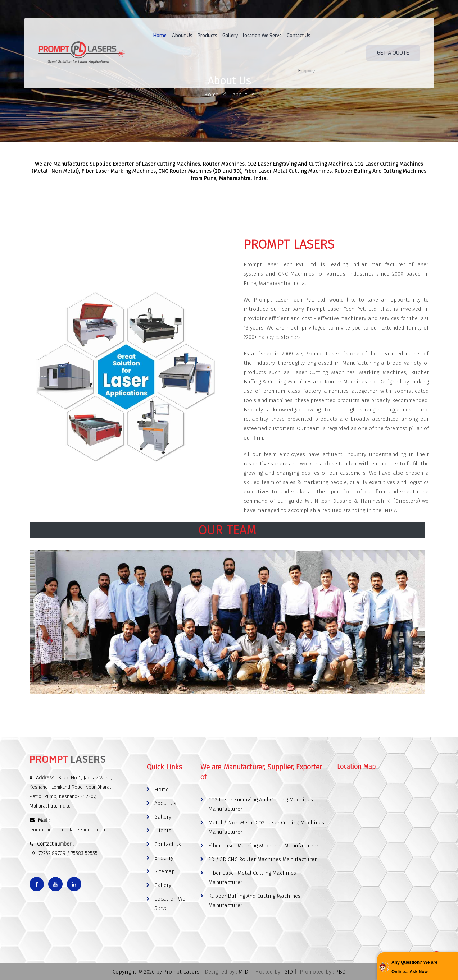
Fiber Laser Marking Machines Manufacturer (263, 846)
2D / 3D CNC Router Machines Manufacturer (262, 859)
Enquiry (307, 36)
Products (194, 36)
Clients (163, 831)
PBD (341, 972)
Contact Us (283, 36)
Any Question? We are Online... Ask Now (414, 967)
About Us (169, 36)
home (211, 95)
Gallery (216, 36)
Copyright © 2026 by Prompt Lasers (156, 972)
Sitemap (165, 871)
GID (289, 972)
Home (148, 36)
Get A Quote (393, 36)
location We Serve (247, 36)
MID (243, 972)
